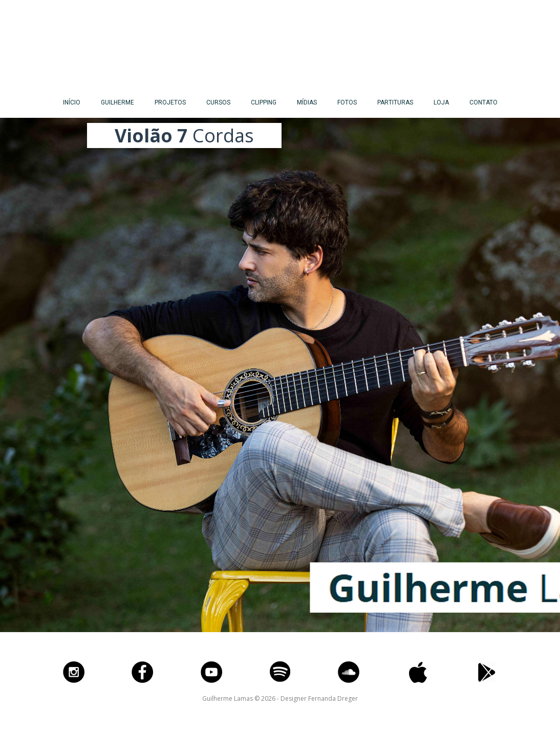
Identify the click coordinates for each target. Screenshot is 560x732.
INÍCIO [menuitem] (72, 102)
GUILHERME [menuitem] (117, 102)
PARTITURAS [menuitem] (395, 102)
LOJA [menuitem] (441, 102)
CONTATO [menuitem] (483, 102)
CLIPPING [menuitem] (264, 102)
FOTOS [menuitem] (347, 102)
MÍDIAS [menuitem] (307, 102)
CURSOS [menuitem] (218, 102)
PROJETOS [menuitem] (170, 102)
